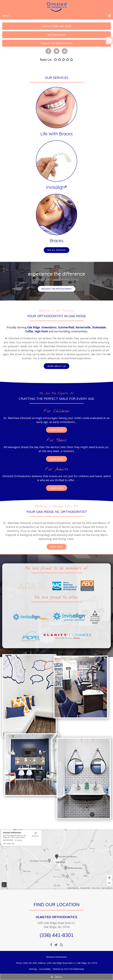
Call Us (57, 977)
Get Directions (57, 35)
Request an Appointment (57, 43)
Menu (6, 16)
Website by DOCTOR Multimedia (68, 969)
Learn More (57, 430)
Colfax (29, 331)
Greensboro (49, 327)
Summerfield (66, 327)
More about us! (56, 366)
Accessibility (45, 969)
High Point (41, 331)
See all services (56, 250)
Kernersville (83, 327)
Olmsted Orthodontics (57, 917)
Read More (57, 547)
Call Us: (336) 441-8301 (57, 26)
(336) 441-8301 (57, 935)
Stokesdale (99, 327)
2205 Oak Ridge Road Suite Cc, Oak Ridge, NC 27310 (72, 963)
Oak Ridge (33, 327)
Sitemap (33, 969)
